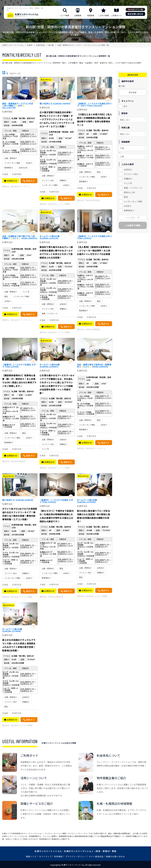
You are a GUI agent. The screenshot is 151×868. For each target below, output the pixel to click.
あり (125, 106)
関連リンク (31, 856)
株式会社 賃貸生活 (93, 200)
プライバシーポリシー (76, 856)
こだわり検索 (104, 15)
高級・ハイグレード (133, 188)
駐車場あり (129, 210)
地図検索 (91, 15)
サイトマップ (45, 856)
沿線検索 (78, 15)
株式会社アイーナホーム (21, 186)
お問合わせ (12, 181)
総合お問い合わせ (135, 14)
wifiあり (128, 206)
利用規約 (58, 856)
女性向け (128, 170)
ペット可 (128, 183)
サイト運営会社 (96, 856)
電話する (30, 181)
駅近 (126, 197)
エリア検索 (65, 15)
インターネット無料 (133, 201)
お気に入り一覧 (137, 9)
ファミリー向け (131, 174)
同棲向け (128, 179)
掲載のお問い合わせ (116, 856)
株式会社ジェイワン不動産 (59, 204)
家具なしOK (129, 192)
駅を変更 (133, 92)
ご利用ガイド (116, 15)
